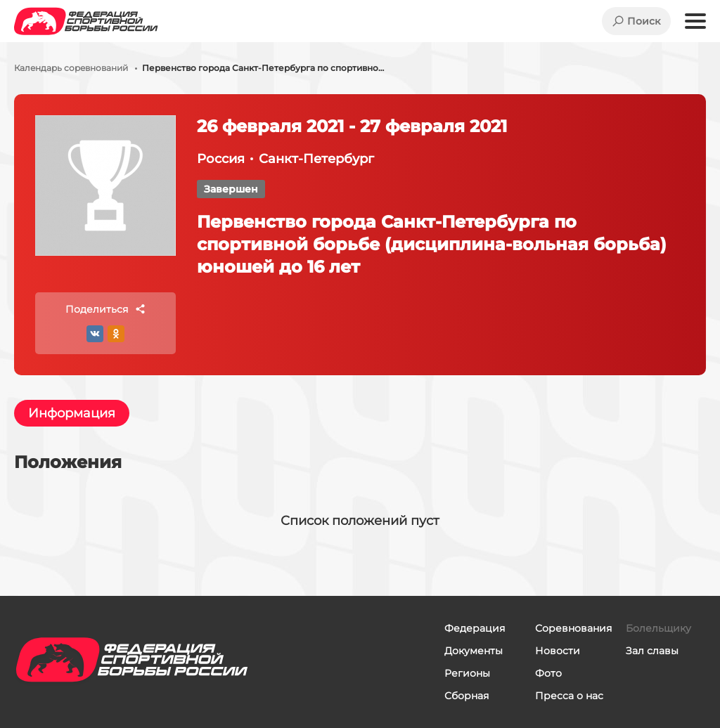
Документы (474, 651)
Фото (548, 673)
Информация (72, 413)
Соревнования (573, 628)
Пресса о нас (569, 696)
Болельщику (658, 628)
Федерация (475, 628)
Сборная (467, 696)
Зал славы (652, 651)
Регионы (467, 673)
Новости (558, 651)
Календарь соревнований (71, 68)
